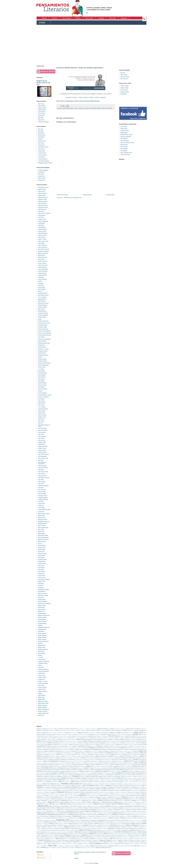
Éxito (103, 848)
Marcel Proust (42, 518)
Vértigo (59, 848)
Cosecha (83, 753)
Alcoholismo (118, 730)
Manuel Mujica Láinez (44, 514)
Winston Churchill (43, 711)
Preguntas (60, 820)
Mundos (128, 804)
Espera (92, 771)
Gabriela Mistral (42, 341)
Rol (39, 830)
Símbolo (48, 839)
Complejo (66, 748)
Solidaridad (91, 835)
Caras (118, 743)
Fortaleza (51, 778)
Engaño (86, 768)
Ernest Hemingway (43, 315)
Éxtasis (108, 848)
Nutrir (103, 808)
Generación (40, 780)
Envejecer (40, 770)
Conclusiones (130, 748)
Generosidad (48, 780)
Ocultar (145, 808)
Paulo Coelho (42, 576)
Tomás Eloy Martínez (44, 671)
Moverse (90, 804)
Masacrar (94, 799)
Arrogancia (104, 736)
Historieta (52, 784)
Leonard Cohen (42, 153)
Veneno (69, 844)
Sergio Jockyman (43, 635)
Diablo (73, 763)
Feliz (87, 776)
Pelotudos (121, 813)
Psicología (144, 822)
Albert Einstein (42, 106)
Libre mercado (96, 796)
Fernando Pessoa (43, 325)
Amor (136, 732)
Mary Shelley (41, 534)
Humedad (48, 786)
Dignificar (131, 763)
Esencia (39, 771)
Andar (75, 734)
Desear (143, 759)
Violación (82, 846)
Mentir (95, 801)
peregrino (83, 848)
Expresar (71, 775)
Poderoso (96, 818)
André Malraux (42, 227)
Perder (70, 814)
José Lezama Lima (43, 458)
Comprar (84, 748)
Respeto (44, 828)
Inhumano (136, 789)
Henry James (42, 379)
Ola (63, 810)
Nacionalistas (73, 806)
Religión (66, 827)
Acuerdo (143, 729)
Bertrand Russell (42, 257)
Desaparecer (64, 759)
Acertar (118, 729)
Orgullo (134, 810)
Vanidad (38, 844)
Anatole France (42, 219)
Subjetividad (44, 837)
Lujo (43, 797)
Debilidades (111, 756)
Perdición (77, 814)
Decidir (117, 756)
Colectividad (117, 746)
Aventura (133, 738)
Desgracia (63, 761)
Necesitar (137, 806)
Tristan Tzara (41, 675)
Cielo (145, 744)
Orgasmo (128, 810)
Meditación (45, 801)
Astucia (138, 736)
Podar (76, 818)
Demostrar (124, 758)
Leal (123, 794)
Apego (124, 734)
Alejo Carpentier (42, 203)
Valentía (131, 842)
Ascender (122, 736)
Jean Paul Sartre (42, 428)
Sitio (39, 835)
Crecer (116, 753)
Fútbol (140, 778)
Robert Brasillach (43, 601)
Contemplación (59, 751)
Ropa (48, 830)
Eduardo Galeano (43, 305)
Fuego (96, 778)
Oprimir (105, 810)
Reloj (73, 827)
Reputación (143, 827)
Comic (48, 748)
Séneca (40, 655)
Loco (127, 796)
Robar (140, 828)
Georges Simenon (43, 351)
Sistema (145, 834)
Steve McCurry (124, 79)
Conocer (87, 749)
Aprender (135, 734)
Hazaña (90, 782)
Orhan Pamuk (42, 556)
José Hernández (42, 456)
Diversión (81, 765)
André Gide (41, 225)
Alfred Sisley (124, 127)
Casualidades (49, 744)
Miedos (57, 802)
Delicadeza (76, 758)
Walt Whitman (42, 695)
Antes (109, 734)
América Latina (51, 734)
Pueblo (104, 108)
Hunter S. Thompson (43, 397)
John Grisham (42, 432)
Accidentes (87, 729)
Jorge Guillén (42, 444)
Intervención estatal (109, 792)
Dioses (38, 765)
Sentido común (84, 832)
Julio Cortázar (42, 482)
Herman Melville (42, 383)
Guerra (137, 780)
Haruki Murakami (43, 373)
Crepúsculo (39, 755)
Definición (58, 758)
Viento (67, 846)
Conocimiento (95, 749)
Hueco (135, 784)
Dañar (88, 756)
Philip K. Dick (42, 581)
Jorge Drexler (42, 151)
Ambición (99, 733)
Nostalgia (86, 808)
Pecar (85, 813)
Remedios (85, 827)
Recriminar (106, 825)
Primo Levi (41, 585)
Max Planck (41, 116)
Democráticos (111, 758)
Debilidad (103, 756)
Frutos (91, 778)
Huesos (139, 784)
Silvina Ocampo (42, 639)
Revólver (118, 828)
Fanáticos (53, 776)
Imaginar (48, 787)
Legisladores (39, 796)
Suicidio (99, 837)
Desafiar (45, 760)
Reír (123, 828)
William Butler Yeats (43, 703)
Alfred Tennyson (42, 209)
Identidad (91, 786)
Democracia (104, 758)
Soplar (125, 835)
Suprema (120, 837)
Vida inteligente (61, 846)
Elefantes (83, 766)
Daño (92, 756)
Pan (106, 811)
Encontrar (45, 768)
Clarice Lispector (42, 279)
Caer (118, 741)
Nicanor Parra (42, 548)
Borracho (45, 741)
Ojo (54, 810)
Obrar (135, 808)
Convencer (113, 751)
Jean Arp (40, 423)
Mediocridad (142, 799)
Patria (51, 813)
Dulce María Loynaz (43, 295)
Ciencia (41, 746)
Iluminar (122, 786)
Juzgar (88, 794)
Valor (143, 842)
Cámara (52, 756)
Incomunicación (48, 789)
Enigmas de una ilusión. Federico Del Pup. (43, 83)
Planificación (142, 816)
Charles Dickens (42, 273)
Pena (126, 813)
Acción (99, 729)
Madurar (86, 797)
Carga (128, 743)
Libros (102, 796)
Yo (68, 848)
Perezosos (94, 814)
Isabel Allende (42, 403)
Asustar (44, 738)
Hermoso (103, 782)
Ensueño (110, 768)
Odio (44, 810)
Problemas (54, 822)
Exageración (101, 773)
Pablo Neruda (42, 561)
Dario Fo (40, 291)
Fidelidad (100, 776)
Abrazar (51, 729)
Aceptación (106, 729)
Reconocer (72, 825)
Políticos (123, 818)
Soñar (143, 835)
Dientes (119, 763)
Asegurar (128, 736)
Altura (55, 733)
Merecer (134, 801)
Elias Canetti (41, 309)
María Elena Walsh (43, 536)
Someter (97, 835)
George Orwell (42, 347)
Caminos (56, 743)
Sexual (58, 834)
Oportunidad (84, 810)
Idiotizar (102, 786)
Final (123, 776)
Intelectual (53, 792)
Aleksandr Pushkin (43, 205)
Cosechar (89, 753)
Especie (68, 771)
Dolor (98, 765)
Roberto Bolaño (42, 613)
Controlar (106, 751)
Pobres (66, 818)
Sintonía (135, 834)
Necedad (122, 806)
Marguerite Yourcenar (44, 522)
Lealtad (127, 794)
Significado (92, 834)
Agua (88, 730)
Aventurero (140, 738)
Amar (79, 733)
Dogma (93, 765)
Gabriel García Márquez (44, 339)
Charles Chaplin (125, 86)
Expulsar (84, 775)
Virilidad (105, 846)
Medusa (51, 801)
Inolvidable (76, 790)
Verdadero (105, 844)
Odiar (40, 810)
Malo (137, 797)
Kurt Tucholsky (42, 490)
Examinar (108, 773)
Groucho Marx (124, 90)
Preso (107, 820)
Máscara (145, 804)
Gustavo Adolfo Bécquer (44, 363)
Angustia (80, 734)
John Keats (41, 434)
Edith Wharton (42, 301)
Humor (58, 786)
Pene (145, 813)
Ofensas (50, 810)
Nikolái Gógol (42, 550)
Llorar (122, 796)
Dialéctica (91, 763)
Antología (114, 734)
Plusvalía (54, 818)
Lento (51, 796)
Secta (144, 830)
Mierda (62, 802)
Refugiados (143, 825)
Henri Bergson (42, 375)
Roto (58, 830)
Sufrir (88, 837)
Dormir (118, 765)
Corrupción (66, 753)
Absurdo (67, 729)
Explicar (47, 775)
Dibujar (96, 763)
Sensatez (71, 832)
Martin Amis (41, 532)
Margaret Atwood (43, 520)
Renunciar (118, 827)
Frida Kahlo (41, 174)
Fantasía (46, 776)
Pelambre (100, 813)
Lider (107, 796)
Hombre (65, 784)
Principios (126, 820)
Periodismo (115, 814)
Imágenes (126, 787)
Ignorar (116, 786)
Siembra (76, 834)
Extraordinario (109, 775)
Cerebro (97, 744)
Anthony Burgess (43, 229)
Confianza (46, 749)
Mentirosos (114, 801)
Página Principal (87, 195)
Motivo (80, 804)
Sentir (100, 832)
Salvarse (113, 830)
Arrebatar (79, 736)
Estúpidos (62, 773)
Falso (129, 775)
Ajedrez (108, 730)
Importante (67, 787)
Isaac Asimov (42, 401)
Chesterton (41, 277)
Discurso (50, 765)
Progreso (89, 822)
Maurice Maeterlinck (43, 538)
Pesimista (98, 816)
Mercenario (127, 801)
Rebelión (60, 825)
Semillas (59, 832)
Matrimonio (119, 799)
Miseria (111, 802)
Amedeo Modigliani (43, 170)
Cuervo (119, 755)
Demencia (97, 758)
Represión (130, 827)
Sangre (119, 830)
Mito (122, 802)
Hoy (130, 784)
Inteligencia (61, 792)
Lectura (138, 794)
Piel (117, 816)
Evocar (88, 773)
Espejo (81, 771)
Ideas (84, 786)
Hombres (77, 784)
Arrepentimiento (91, 736)
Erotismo (58, 770)
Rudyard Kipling (42, 623)
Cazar (62, 744)
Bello (85, 739)
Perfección (101, 814)
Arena (64, 736)
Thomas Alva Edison (43, 122)
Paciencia (70, 811)
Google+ (75, 97)
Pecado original (79, 813)
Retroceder (94, 828)
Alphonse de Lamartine (44, 213)
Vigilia (76, 846)
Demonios (118, 758)
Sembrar (54, 832)
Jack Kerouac (42, 411)
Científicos (49, 746)
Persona (52, 816)
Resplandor (50, 828)
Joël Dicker (41, 470)
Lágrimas (56, 797)
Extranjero (102, 775)
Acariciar (81, 729)
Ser (116, 832)
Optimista (118, 810)
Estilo (38, 773)
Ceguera (71, 744)
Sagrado (103, 830)
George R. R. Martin (43, 349)
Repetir (124, 827)
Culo (130, 755)
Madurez (92, 797)
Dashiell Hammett (43, 293)
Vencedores (59, 844)
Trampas (143, 840)
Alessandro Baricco (43, 207)
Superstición (109, 108)
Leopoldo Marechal (43, 500)
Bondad (39, 741)
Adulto (57, 730)
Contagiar (45, 751)
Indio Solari (41, 143)
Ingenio (124, 789)
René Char (41, 598)
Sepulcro (111, 832)
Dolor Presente (105, 765)
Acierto (123, 729)
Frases (77, 108)
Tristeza (68, 842)
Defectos (142, 756)
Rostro (53, 830)
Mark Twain (41, 530)
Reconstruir (79, 825)
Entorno (123, 768)
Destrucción (135, 761)
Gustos (43, 782)
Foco (144, 776)
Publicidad (45, 824)
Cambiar (139, 741)
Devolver (62, 763)
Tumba (90, 842)
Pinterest (86, 97)
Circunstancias (63, 746)
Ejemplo (71, 766)
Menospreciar (78, 801)
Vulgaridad (54, 848)
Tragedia (120, 840)
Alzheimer (60, 733)
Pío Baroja (41, 588)
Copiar (130, 751)
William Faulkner (42, 705)
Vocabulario (142, 846)
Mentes (90, 801)
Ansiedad (103, 734)
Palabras (95, 811)
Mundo (121, 804)
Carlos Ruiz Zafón (43, 265)
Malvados (142, 797)
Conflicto (57, 749)
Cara (113, 743)
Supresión (126, 837)
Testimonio (136, 839)
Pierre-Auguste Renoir (126, 153)
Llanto (118, 796)
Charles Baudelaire (43, 269)
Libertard (89, 796)
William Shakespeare (44, 709)
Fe (64, 776)
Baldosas (45, 739)
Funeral (113, 778)
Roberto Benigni (125, 92)
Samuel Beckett (42, 629)
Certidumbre (118, 744)
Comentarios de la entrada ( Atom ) (73, 198)
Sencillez (65, 832)
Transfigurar (39, 842)
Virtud (110, 846)
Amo (131, 733)
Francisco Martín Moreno (92, 101)
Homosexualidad (87, 784)
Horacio (40, 391)
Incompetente (142, 787)
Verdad (97, 844)
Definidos (65, 758)
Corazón (141, 751)
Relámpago (78, 827)
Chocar (140, 744)
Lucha (138, 796)
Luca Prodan (41, 157)
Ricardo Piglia (42, 599)
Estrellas (48, 773)
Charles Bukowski (43, 271)
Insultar (47, 792)
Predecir (46, 820)
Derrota (40, 759)
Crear (101, 753)
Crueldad (90, 755)
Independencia (65, 789)
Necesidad (129, 806)
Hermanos (97, 782)
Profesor (78, 822)
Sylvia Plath (41, 651)
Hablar (60, 782)
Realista (41, 825)
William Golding (42, 707)
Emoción (110, 766)
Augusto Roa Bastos (43, 251)
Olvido (72, 810)
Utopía (120, 842)
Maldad (124, 797)
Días (38, 766)
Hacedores (67, 782)
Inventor (143, 792)
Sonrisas (119, 835)
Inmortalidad (56, 790)
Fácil (125, 778)
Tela (81, 839)
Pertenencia (84, 816)
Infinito (104, 789)
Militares (78, 802)
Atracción (71, 738)
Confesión (39, 749)
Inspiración (111, 790)
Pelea (105, 813)
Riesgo (132, 828)
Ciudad (74, 746)
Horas (108, 784)
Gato (144, 778)
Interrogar (101, 792)
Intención (70, 792)
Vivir (135, 846)
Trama (138, 840)
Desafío (51, 759)
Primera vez (119, 820)
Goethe (40, 357)
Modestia (143, 802)
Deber (97, 756)
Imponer (60, 787)
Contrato (95, 751)
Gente (60, 780)
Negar (38, 808)
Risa (136, 828)
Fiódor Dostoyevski (43, 329)
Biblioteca (111, 739)
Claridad (88, 746)
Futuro (119, 778)
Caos (96, 743)
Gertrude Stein (42, 353)
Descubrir (136, 759)
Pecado (71, 813)
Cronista (84, 755)
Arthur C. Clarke (42, 239)
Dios (142, 763)
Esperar (106, 771)
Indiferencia (72, 789)
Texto (145, 839)
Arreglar (84, 736)
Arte (110, 736)
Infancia (86, 789)
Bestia (101, 739)
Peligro (114, 813)
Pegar (95, 813)
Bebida (69, 739)
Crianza (53, 755)
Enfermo (80, 768)
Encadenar (142, 766)
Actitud (128, 729)
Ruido (68, 830)
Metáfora (38, 802)
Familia (143, 775)
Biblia (105, 739)
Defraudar (70, 758)
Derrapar (145, 758)
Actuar (138, 729)
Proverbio (115, 822)
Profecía (66, 822)
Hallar (80, 782)
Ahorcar (103, 730)
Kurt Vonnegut (42, 492)
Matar (99, 799)
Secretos (139, 830)
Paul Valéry (41, 570)
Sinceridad (123, 834)
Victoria (44, 846)
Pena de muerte (139, 813)
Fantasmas (39, 776)
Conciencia (122, 748)
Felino (83, 776)
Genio (55, 780)
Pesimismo (91, 816)
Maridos (79, 799)
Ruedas (63, 830)
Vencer (64, 844)
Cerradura (107, 744)
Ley (61, 796)
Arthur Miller (41, 243)
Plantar (38, 818)
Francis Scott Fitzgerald (44, 331)
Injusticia (143, 789)
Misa (99, 802)
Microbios (44, 802)
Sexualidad (64, 834)
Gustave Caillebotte (126, 137)
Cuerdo (107, 755)
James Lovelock (42, 415)
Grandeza (114, 780)
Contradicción (88, 751)
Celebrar (77, 744)
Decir (122, 756)
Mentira (100, 801)
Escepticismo (100, 770)
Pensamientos (51, 814)
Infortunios (118, 789)
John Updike (41, 438)
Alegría (125, 730)
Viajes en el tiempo (134, 844)
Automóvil (111, 738)
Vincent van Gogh (125, 155)
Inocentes (69, 790)
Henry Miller (41, 381)
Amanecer (74, 733)
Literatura (87, 108)
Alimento (39, 733)
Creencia (136, 753)
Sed (38, 832)
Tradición (114, 840)
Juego (66, 794)
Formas (45, 778)
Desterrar (114, 761)
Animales (91, 734)
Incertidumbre (134, 787)
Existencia (120, 773)
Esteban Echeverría (43, 321)
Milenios (73, 802)
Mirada (89, 802)
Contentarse (74, 751)
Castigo (42, 744)
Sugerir (94, 837)
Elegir (88, 766)
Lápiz (62, 797)
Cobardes (99, 746)
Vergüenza (117, 844)
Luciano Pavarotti (43, 159)
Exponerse (65, 775)
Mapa (65, 799)
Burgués (80, 741)
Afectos (72, 730)
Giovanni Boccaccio (43, 355)
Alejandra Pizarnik (43, 197)
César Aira (41, 283)
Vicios (39, 846)
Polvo (106, 818)
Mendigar (71, 801)
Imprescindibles (90, 787)
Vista (131, 846)
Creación (95, 753)
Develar (57, 763)
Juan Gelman (42, 474)
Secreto (132, 830)
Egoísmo (65, 766)
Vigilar (72, 846)
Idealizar (79, 786)
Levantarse (56, 796)
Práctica (138, 822)
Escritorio (132, 770)
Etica (74, 773)
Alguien (137, 730)
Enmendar (98, 768)
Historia (45, 784)
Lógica (81, 797)
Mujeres (114, 804)
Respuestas (74, 828)
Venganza (80, 844)
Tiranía (59, 840)
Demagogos (90, 758)
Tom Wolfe (41, 667)
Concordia (137, 748)
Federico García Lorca (44, 323)
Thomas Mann (42, 659)
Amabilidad (67, 733)
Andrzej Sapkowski (43, 221)
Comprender (92, 748)
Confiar (52, 749)
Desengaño (39, 761)
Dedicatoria (136, 756)
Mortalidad (69, 804)
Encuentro (54, 768)
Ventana (86, 844)
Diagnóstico (79, 763)
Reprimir (136, 827)
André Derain (124, 129)
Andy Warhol (41, 172)
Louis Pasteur (42, 114)
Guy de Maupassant (43, 365)
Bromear (70, 741)
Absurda (61, 729)
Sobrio (56, 835)
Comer (38, 748)
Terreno (126, 839)
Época (98, 848)
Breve (50, 741)
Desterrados (107, 761)
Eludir (93, 766)
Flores (135, 776)
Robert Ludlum (42, 605)
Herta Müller (41, 387)
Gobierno (92, 780)
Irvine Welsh (41, 399)
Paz (61, 813)
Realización (47, 825)
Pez (108, 816)
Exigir (113, 773)
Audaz (82, 738)
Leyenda (66, 796)
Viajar (123, 844)
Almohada (50, 733)
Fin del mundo (117, 776)
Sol (73, 835)
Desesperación (54, 761)
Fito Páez (41, 139)
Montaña (46, 804)
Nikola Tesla (41, 120)
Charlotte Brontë (42, 275)
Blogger (96, 863)
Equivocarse (48, 770)
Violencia (92, 846)
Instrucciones (135, 790)
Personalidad (67, 816)
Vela (53, 844)
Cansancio (80, 743)
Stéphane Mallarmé (43, 649)
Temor (92, 839)
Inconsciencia (56, 789)
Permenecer (142, 814)
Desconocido (115, 759)
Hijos (134, 782)
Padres (76, 811)
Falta (134, 775)
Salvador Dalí (42, 180)
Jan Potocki (41, 419)
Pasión (45, 813)
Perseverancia (45, 816)
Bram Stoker (41, 259)
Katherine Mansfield (43, 486)
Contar (51, 751)
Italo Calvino (41, 405)
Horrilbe (119, 784)
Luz (51, 797)
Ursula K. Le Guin (43, 681)
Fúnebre (135, 778)
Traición (126, 840)
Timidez (54, 840)
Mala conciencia (117, 797)
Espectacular (75, 771)
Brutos (75, 741)
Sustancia (138, 837)
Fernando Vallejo (42, 327)
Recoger (66, 825)
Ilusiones (128, 786)
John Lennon (41, 149)
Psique (40, 824)
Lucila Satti (41, 512)
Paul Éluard (41, 574)
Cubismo (102, 755)
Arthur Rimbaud (42, 245)
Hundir (63, 786)
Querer (97, 824)
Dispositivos (68, 765)
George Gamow (42, 108)
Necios (143, 806)
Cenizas (92, 744)
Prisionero (132, 820)
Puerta (56, 824)
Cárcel (63, 756)
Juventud (82, 794)
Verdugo (111, 844)
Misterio (116, 802)
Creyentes (46, 755)
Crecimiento (122, 753)
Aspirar (133, 736)
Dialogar (85, 763)
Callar (123, 741)
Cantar (91, 743)
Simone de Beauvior (43, 641)
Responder (57, 828)
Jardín (57, 794)
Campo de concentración (70, 743)
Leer (143, 794)
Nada (85, 806)
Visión (126, 846)
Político (117, 818)
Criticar (79, 755)
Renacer (99, 827)
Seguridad (43, 832)
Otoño (59, 811)
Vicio (145, 844)
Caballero (99, 741)
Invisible (38, 794)
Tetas (141, 839)
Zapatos (72, 848)
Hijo (130, 782)
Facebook (68, 97)
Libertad (81, 795)
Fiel (105, 776)
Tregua (62, 842)
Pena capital (132, 813)
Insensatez (90, 790)
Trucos (80, 842)
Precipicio (40, 820)
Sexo (52, 834)
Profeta (83, 822)
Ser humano (124, 832)
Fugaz (108, 778)
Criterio (74, 755)
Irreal (48, 794)
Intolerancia (117, 792)
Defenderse (46, 758)
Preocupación (85, 820)
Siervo (80, 834)
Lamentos (112, 794)
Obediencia (109, 808)
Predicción (52, 820)
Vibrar (141, 844)
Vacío (126, 842)
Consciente (111, 749)
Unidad (95, 842)
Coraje (135, 751)
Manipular (53, 799)
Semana (49, 832)
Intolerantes (124, 792)
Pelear (109, 813)
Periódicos (129, 814)
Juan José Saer (42, 476)
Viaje (127, 844)
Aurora (87, 738)
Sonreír (108, 835)
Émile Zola (41, 715)
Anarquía (70, 734)
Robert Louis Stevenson (44, 604)
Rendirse (105, 827)
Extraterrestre (118, 775)
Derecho (139, 758)
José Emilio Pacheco (43, 454)
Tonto (77, 840)
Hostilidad (125, 784)
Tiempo (40, 840)
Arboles (55, 736)
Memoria (64, 801)
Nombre (80, 808)
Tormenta (88, 840)
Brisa (66, 741)
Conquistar (104, 749)
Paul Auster (41, 566)
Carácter (143, 743)
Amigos (112, 733)
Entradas (41, 855)
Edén (52, 766)
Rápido (72, 830)
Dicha (101, 763)
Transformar (47, 842)
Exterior (90, 775)
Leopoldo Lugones (43, 498)
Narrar (101, 806)
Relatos (61, 827)
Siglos (85, 834)
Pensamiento (41, 814)
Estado (137, 771)
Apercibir (129, 734)
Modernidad (137, 802)
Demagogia (83, 758)
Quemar (91, 824)
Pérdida (81, 824)
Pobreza (71, 818)
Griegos (127, 780)
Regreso (55, 827)
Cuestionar (125, 755)
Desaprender (79, 760)
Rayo (112, 824)
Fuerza (102, 778)
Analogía (58, 734)
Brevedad (56, 741)
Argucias (69, 736)
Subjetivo (51, 837)
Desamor (57, 759)
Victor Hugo (41, 685)
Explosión (59, 775)
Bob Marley (41, 133)
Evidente (83, 773)
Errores (68, 770)
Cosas (77, 753)
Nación (80, 806)
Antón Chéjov (42, 237)
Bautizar (59, 739)
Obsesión (139, 808)
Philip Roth (41, 584)
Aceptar (112, 729)
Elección (77, 766)
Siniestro (129, 834)
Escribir (120, 770)
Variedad (44, 844)
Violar (87, 846)
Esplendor (113, 771)
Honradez (102, 784)
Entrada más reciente (62, 195)
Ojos (58, 810)
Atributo (77, 738)
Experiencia (141, 773)
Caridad (137, 743)
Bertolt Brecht (42, 255)
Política (111, 818)
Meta (144, 801)
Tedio (78, 839)
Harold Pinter (41, 371)
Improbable (97, 787)
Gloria (72, 780)
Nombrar (74, 808)
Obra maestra (129, 808)
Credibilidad (129, 753)
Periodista (122, 814)
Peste (104, 816)
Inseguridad (82, 790)
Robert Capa (124, 75)
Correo (49, 753)
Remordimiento (92, 827)
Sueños (74, 837)
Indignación (80, 789)
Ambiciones (92, 733)
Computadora (101, 748)
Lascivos (118, 794)
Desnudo (81, 761)
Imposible (75, 787)
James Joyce (41, 413)
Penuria (65, 814)
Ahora (98, 730)
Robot (145, 828)
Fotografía (64, 778)
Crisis (69, 755)
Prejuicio (72, 820)
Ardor (60, 736)
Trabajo (108, 840)
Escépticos (143, 770)
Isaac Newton (42, 112)
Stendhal (40, 643)
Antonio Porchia (42, 235)
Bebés (74, 739)
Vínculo (64, 848)
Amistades (126, 733)
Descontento (123, 759)
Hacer (73, 782)
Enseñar (104, 768)
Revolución (111, 828)
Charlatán (125, 744)
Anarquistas (64, 734)
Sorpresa (130, 835)
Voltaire (40, 693)
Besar (96, 739)
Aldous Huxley (42, 195)
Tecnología (72, 839)
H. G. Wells (41, 369)
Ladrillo (93, 794)
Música (41, 806)
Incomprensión (40, 789)
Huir (144, 784)
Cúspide (79, 756)
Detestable (51, 763)
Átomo (88, 848)
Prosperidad (108, 822)
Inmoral (50, 790)
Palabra (87, 811)
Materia (113, 799)
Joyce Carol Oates (43, 468)
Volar (38, 848)
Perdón (83, 814)
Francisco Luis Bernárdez (45, 333)
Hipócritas (39, 784)
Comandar (137, 746)
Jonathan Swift (42, 442)
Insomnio (96, 790)
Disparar (62, 765)
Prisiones (138, 820)
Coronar (44, 753)
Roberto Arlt (41, 611)
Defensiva (52, 758)
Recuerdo (113, 825)
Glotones (78, 780)
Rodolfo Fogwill (42, 617)
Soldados (78, 835)
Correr (54, 753)
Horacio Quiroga (42, 393)
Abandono (39, 729)
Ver (91, 844)
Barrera (54, 739)
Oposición (100, 810)
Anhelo (85, 734)
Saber (81, 830)
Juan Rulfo (41, 480)
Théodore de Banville (44, 661)
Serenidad (134, 832)
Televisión (86, 839)
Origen (139, 810)
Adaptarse (39, 730)
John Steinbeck (42, 436)
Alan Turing (41, 104)
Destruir (142, 761)
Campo (62, 743)
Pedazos (90, 813)
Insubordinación (40, 792)
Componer (78, 748)
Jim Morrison (41, 145)
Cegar (66, 744)
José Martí (41, 460)
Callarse (128, 741)
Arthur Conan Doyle (43, 241)
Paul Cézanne (124, 147)
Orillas (40, 811)
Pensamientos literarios (96, 108)
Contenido (67, 751)
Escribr (126, 770)
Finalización (129, 776)
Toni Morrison (42, 673)
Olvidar (67, 810)
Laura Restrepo (42, 494)
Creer (142, 753)
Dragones (124, 765)
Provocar (121, 822)
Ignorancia (82, 108)
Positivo (140, 818)
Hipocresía (143, 782)
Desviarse (45, 763)
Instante (123, 790)
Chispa (135, 744)
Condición (143, 748)
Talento (57, 839)
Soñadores (137, 835)
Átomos (93, 848)
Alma (44, 733)
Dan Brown (41, 285)
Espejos (87, 771)
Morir (62, 804)
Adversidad (63, 730)
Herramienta (110, 782)
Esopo (40, 319)
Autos (117, 738)
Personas (75, 816)
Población (60, 818)
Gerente (67, 780)
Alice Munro (41, 211)
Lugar (38, 797)
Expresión (78, 775)
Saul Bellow (41, 631)
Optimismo (111, 810)
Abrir (56, 729)
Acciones (93, 729)
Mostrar (75, 804)
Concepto (115, 748)
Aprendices (144, 734)
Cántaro (57, 756)
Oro (44, 811)
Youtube (97, 97)
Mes (140, 801)
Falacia (125, 775)
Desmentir (75, 761)
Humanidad (40, 786)
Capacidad (102, 743)
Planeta (135, 816)
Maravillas (74, 799)
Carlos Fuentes (42, 263)
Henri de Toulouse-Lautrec (127, 143)
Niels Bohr (41, 118)
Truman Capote (42, 677)
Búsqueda (92, 741)
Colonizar (131, 746)
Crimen (58, 755)
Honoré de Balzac (43, 389)
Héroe (68, 786)
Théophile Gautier (43, 663)
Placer (129, 816)
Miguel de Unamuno (43, 540)
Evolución (94, 773)
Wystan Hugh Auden (43, 713)
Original (145, 810)
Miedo (50, 802)
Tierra (48, 840)
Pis (125, 816)
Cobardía (106, 746)
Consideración (133, 749)
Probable (40, 822)
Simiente (117, 834)
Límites (71, 797)
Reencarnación (121, 825)
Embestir (98, 766)
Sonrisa (114, 835)
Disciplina (44, 765)
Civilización (81, 746)
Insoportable (103, 790)
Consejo (126, 749)
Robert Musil (41, 607)
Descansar (99, 759)
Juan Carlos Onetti (43, 472)
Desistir (69, 761)
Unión (111, 842)
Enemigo (61, 768)
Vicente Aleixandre (43, 683)
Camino (49, 743)
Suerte (62, 837)
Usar (116, 842)
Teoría (116, 839)
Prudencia (127, 822)
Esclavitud (107, 770)
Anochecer (97, 734)
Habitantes (55, 782)
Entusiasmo (139, 768)
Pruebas (133, 822)
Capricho (108, 743)
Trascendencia (56, 842)
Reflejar (128, 825)
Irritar (52, 794)
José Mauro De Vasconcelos (42, 463)
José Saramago (42, 466)
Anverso (119, 734)
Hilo (138, 782)
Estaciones (131, 771)
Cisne (70, 746)
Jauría (61, 794)
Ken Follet (41, 488)
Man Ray (123, 73)
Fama (138, 775)
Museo (133, 804)
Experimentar (40, 775)
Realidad (144, 824)
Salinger (40, 625)
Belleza (79, 739)
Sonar (103, 835)
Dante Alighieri (42, 289)
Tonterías (72, 840)
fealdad (78, 848)
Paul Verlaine (42, 571)
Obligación (121, 808)
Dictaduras (113, 763)
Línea (76, 797)
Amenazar (105, 733)
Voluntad (43, 848)
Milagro (68, 802)
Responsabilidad (66, 828)
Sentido (77, 832)
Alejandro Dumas (43, 201)
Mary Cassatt (124, 145)
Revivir (105, 828)
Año (145, 738)
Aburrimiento (74, 729)
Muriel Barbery (42, 546)
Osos (54, 811)
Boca (138, 739)
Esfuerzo (51, 771)
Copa (125, 751)
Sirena (140, 834)
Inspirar (117, 790)
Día (143, 765)
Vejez (49, 844)
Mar (69, 799)
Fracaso (85, 778)
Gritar (132, 780)
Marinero (85, 799)
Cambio (145, 741)
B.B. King (41, 129)
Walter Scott (41, 697)
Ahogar (93, 730)
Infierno (98, 789)
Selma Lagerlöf (42, 633)
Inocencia (63, 790)
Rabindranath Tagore (44, 590)
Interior (95, 792)
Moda (126, 802)
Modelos (131, 802)
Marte (89, 799)
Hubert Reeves (42, 110)
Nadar (89, 806)
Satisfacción (125, 830)
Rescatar (38, 828)
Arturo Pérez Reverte (44, 249)
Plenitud (48, 818)
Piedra (112, 816)
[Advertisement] (48, 43)
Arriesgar (99, 736)
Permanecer (136, 814)
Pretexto (112, 820)
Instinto (128, 790)
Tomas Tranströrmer (43, 669)
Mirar (94, 802)
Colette (40, 281)
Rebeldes (54, 825)
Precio (145, 818)
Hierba (126, 782)
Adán (68, 730)
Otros (64, 811)
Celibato (82, 744)
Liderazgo (113, 796)
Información (111, 789)
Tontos (83, 840)
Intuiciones (131, 792)
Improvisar (104, 787)
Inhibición (130, 789)
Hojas (58, 784)
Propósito (102, 822)
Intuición (137, 792)
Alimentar (143, 730)
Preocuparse (93, 820)
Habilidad (48, 782)
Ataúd (49, 738)
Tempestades (99, 839)
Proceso (60, 822)
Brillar (61, 741)
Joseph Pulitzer (42, 450)
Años (39, 739)
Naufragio (116, 806)
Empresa (129, 766)
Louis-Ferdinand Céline (44, 510)
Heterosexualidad (119, 782)
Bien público (129, 739)
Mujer (108, 804)
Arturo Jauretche (42, 247)
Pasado (39, 813)
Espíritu (124, 771)
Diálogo (87, 765)
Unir (100, 842)
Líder (66, 797)
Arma (74, 736)
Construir (39, 751)
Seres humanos (142, 832)
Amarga (86, 733)
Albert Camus (42, 191)
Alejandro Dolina (42, 199)
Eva (78, 773)
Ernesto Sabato (42, 317)
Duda (134, 765)
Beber (65, 739)
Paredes (135, 811)
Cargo (133, 743)
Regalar (44, 827)
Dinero (136, 763)
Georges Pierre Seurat (126, 135)
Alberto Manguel (42, 193)
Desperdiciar (94, 761)
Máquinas (139, 804)
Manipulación (47, 799)
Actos (133, 729)
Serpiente (47, 834)
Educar (47, 766)
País (65, 813)
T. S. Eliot (41, 657)
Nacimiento (57, 806)
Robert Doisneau (125, 77)
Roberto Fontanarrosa (44, 615)
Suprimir (132, 837)
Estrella (42, 773)
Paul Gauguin (124, 149)
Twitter (91, 97)
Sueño (68, 837)
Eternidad (69, 773)
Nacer (50, 806)
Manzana (60, 799)
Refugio (38, 827)
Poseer (129, 818)
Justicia (76, 794)
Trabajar (101, 840)
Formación (39, 778)
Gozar (102, 780)
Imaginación (40, 787)
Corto (72, 753)
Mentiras (107, 801)
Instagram (103, 97)
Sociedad (67, 835)
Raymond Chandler (43, 595)
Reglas (50, 827)
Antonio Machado (43, 233)
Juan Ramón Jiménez (44, 478)
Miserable (105, 802)
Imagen (143, 786)
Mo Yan (40, 544)
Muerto (103, 804)
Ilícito (138, 786)
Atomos (66, 738)
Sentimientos (93, 832)
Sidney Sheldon (42, 637)
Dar (83, 756)
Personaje (60, 816)
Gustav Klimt (41, 176)
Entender (116, 768)
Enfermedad (74, 768)
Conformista (64, 749)
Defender (39, 758)
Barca (50, 739)
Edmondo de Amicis (43, 303)
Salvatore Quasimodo (44, 627)
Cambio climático (42, 743)
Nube (91, 808)
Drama (130, 765)
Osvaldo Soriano (42, 560)
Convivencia (120, 751)
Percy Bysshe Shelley (44, 580)
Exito (134, 773)
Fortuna (57, 778)
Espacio (57, 771)
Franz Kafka (41, 337)
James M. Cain (42, 417)
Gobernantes (84, 780)
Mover (85, 804)
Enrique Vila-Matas (43, 313)
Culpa (134, 755)
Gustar (143, 780)
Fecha (69, 776)
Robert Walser (42, 609)
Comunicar (109, 748)
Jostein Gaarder (42, 452)
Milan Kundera (42, 542)
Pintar (121, 816)
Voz (49, 848)
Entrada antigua (110, 195)
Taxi (67, 839)
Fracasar (78, 778)
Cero (102, 744)
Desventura (39, 763)
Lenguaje (46, 796)
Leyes (71, 796)
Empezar (116, 766)
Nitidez (53, 808)
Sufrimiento (82, 837)
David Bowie (41, 137)
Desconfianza (107, 760)
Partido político (142, 811)
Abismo (45, 729)
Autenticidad (105, 738)
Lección (132, 794)
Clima (93, 746)
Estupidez (54, 773)
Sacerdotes (97, 830)
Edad (42, 766)
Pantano (111, 811)
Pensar (59, 814)
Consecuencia (119, 749)
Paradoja (123, 811)
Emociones (104, 766)
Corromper (59, 753)
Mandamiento (39, 799)
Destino (127, 761)
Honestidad (95, 784)
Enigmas (92, 768)
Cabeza (105, 741)
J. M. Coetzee (42, 407)
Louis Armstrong (42, 155)
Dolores (112, 765)
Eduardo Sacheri (42, 307)
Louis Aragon (41, 508)
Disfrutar (56, 765)
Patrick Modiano (42, 564)
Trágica (85, 842)
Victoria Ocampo (42, 687)
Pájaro (70, 824)
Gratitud (121, 780)
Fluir (140, 776)
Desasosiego (86, 760)
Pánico (75, 824)
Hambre (85, 782)
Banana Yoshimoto (43, 253)
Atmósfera (60, 738)
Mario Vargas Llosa (43, 528)
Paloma (102, 811)
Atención (54, 738)
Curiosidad (46, 756)
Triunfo (75, 842)
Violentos (99, 846)
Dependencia (132, 758)
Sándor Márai (42, 653)
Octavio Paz (41, 552)
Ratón (108, 824)
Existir (128, 773)
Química (103, 824)
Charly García (42, 135)
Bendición (90, 739)
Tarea (63, 839)
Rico (127, 828)
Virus (122, 846)
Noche (63, 808)
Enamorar (135, 766)
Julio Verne (41, 484)
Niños (58, 808)
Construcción (142, 749)
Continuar (80, 751)
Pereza (88, 814)
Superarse (105, 837)
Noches (69, 808)
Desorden (87, 761)
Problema (46, 822)
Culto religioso (141, 755)
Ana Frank (41, 217)
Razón (133, 824)
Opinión (77, 810)
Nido (49, 808)
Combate (143, 746)
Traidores (132, 840)
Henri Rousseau (125, 141)
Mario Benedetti (42, 524)
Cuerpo (112, 755)
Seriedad (41, 834)
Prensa (78, 820)
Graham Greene (42, 359)
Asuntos (143, 736)
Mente (84, 801)
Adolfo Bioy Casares (43, 187)
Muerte (96, 804)
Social (61, 835)
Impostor (82, 787)
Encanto (39, 768)
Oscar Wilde (41, 558)
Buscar (85, 741)
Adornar (52, 730)
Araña (47, 736)
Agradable (78, 730)
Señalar (70, 834)
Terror (131, 839)
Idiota (97, 786)
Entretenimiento (130, 768)
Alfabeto (131, 730)
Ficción (93, 776)
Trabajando (95, 840)
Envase (145, 768)
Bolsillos (143, 739)
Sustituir (143, 837)
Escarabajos (87, 770)
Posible (134, 818)
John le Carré (42, 440)
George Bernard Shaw (44, 343)
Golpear (97, 780)
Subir (38, 837)
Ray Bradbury (42, 591)
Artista (116, 736)
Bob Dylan (41, 131)
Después (101, 761)
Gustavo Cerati (42, 141)
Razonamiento (126, 824)
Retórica (100, 828)
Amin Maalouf (42, 215)
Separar (106, 832)
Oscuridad (49, 811)
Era (53, 770)
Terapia (121, 839)
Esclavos (114, 770)
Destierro (120, 761)
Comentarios (42, 858)
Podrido (101, 818)
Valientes (137, 842)
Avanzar (127, 738)
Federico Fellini (124, 88)
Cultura (38, 756)
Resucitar (81, 828)
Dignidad (125, 763)
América (43, 734)
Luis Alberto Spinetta (43, 161)
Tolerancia (65, 840)
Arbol (51, 736)
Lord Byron (41, 506)
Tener (111, 839)
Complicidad (72, 748)
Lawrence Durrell (43, 496)
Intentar (83, 792)
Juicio (71, 794)
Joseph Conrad (42, 448)
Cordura (38, 753)
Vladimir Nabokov (43, 691)
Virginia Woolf (42, 689)
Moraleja (56, 804)
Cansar (86, 743)
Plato (43, 818)
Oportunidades (92, 810)
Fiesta (109, 776)
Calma (133, 741)
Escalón (80, 770)
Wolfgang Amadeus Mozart (45, 163)
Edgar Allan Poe (42, 299)
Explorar (53, 775)
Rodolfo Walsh (42, 619)
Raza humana (118, 824)
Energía (67, 768)
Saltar (108, 830)
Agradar (83, 730)
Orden (123, 810)
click (61, 101)
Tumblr (80, 97)
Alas (113, 730)
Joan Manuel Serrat (43, 147)
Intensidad (76, 792)
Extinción (96, 775)
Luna (47, 797)
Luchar (143, 796)
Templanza (106, 839)
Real (139, 824)
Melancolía (57, 801)
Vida (50, 846)
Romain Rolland (42, 621)
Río (76, 830)
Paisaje (82, 811)
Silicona (112, 834)
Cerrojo (112, 744)
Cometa (43, 748)
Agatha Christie (42, 189)
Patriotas (56, 813)
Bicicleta (117, 739)
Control (100, 751)
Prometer (95, 822)
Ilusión (133, 786)
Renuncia (111, 827)
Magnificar (105, 797)
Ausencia (92, 738)
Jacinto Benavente (43, 409)
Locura (132, 796)
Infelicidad (92, 789)
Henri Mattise (124, 139)
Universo (105, 842)
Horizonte (113, 784)
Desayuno (93, 760)
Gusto (38, 782)
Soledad (84, 835)
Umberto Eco (41, 679)
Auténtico (122, 738)
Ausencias (98, 738)
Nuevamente (97, 808)
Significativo (99, 834)
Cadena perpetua (112, 741)
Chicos (130, 744)
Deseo (45, 761)
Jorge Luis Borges (43, 446)
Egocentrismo (58, 766)
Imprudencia (111, 787)
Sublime (56, 837)
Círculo (68, 756)
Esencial (45, 771)
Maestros (98, 797)
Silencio (105, 834)
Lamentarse (105, 794)
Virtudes (116, 846)
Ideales (73, 786)
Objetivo (115, 808)
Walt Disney (124, 94)
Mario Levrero (42, 526)
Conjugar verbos (79, 749)
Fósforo (130, 778)
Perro (38, 816)
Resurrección (87, 828)
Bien (122, 739)
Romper (43, 830)
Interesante (89, 792)
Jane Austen (41, 421)
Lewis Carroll (41, 504)
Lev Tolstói (41, 502)
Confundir (71, 749)
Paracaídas (117, 811)
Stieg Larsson (42, 647)
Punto (61, 824)
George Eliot (41, 345)
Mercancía (121, 801)
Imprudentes (119, 787)
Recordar (86, 825)
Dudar (139, 765)
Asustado (39, 738)
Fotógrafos (71, 778)
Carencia (123, 743)
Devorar (67, 763)
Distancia (75, 765)
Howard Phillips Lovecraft (45, 395)
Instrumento (142, 790)
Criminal (64, 755)
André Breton (42, 223)
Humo (53, 786)
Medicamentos (134, 799)
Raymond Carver (43, 594)
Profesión (72, 822)
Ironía (43, 794)
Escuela (137, 770)
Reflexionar (135, 825)
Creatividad (108, 753)
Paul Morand (41, 568)
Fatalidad (59, 776)
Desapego (72, 759)
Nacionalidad (65, 806)
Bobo (134, 739)
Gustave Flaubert (43, 361)
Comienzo (54, 748)
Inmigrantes (39, 790)
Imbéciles (54, 787)
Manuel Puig (41, 516)
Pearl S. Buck (42, 578)
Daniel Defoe (41, 287)
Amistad (118, 733)
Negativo (43, 808)
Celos (87, 744)
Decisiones (129, 756)
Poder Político (89, 818)
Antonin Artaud (42, 231)
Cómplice (73, 756)
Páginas (65, 824)
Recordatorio (94, 825)
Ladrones (99, 794)
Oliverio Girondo (42, 554)
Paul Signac (124, 151)
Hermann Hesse (42, 385)
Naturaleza (108, 806)
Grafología (108, 780)
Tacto (53, 839)
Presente (100, 820)
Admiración (46, 730)
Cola (111, 746)
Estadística (143, 771)
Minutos (84, 802)
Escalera (74, 770)
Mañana (127, 799)
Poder (81, 818)
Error (63, 770)
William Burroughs (43, 701)
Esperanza (98, 771)
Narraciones (96, 806)
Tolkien (40, 665)
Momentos (39, 804)
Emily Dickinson (42, 311)
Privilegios (144, 820)
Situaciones (45, 835)
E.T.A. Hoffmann (42, 297)
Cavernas (56, 744)
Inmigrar (45, 790)
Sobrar (51, 835)
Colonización (124, 746)
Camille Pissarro (125, 131)
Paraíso (129, 811)
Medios (38, 801)
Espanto (63, 771)
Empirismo (123, 766)
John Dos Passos (43, 430)
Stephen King (42, 645)
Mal (109, 797)
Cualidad (96, 755)
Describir (130, 760)
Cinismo (55, 746)
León (75, 796)
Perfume (108, 814)
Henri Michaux (42, 377)
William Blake (42, 699)
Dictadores (106, 763)
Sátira (38, 839)
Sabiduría (89, 830)
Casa (38, 744)
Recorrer (100, 825)
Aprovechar (41, 736)
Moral (51, 804)
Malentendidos (131, 797)
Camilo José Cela (43, 261)
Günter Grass (42, 367)
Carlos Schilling (42, 267)
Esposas (119, 771)
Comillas (60, 748)
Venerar (74, 844)
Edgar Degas (124, 133)
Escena (93, 770)
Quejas (86, 824)
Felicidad (75, 776)
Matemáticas (106, 799)
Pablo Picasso (42, 178)
